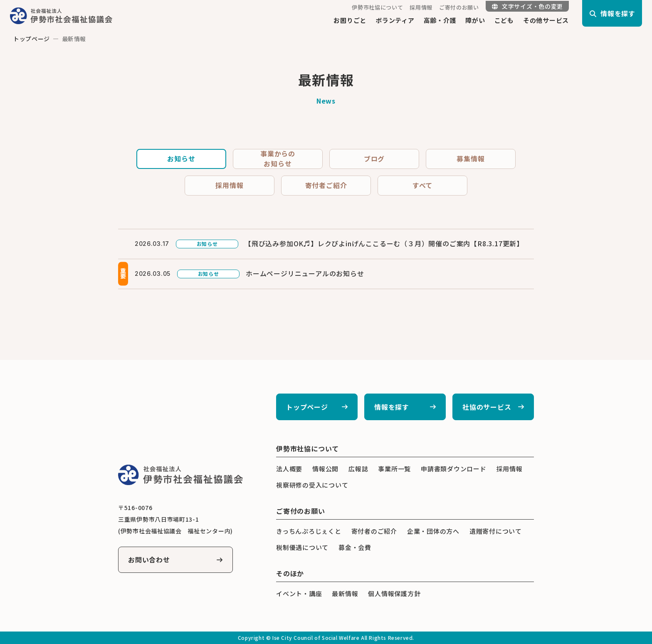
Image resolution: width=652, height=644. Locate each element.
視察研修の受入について (312, 485)
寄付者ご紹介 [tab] (326, 186)
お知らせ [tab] (181, 159)
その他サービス (546, 20)
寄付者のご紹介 (374, 531)
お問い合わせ (149, 560)
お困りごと (350, 20)
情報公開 (325, 469)
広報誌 (358, 469)
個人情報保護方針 (394, 593)
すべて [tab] (422, 186)
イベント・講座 (299, 593)
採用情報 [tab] (229, 186)
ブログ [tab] (374, 159)
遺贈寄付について (496, 531)
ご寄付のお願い (459, 7)
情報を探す (392, 407)
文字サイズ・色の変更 (527, 6)
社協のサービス (487, 407)
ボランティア (395, 20)
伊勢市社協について (377, 7)
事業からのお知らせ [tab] (278, 159)
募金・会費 (355, 547)
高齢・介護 (440, 20)
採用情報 (421, 7)
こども (504, 20)
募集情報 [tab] (470, 159)
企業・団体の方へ (433, 531)
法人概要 (289, 469)
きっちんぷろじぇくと (309, 531)
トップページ (32, 39)
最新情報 (345, 593)
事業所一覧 (394, 469)
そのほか (290, 573)
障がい (475, 20)
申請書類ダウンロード (454, 469)
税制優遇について (302, 547)
